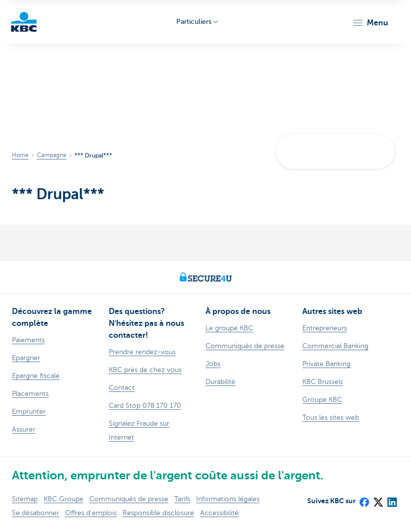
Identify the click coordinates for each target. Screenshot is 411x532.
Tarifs (182, 499)
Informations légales (228, 499)
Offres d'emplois (91, 513)
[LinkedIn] (392, 499)
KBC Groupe (64, 499)
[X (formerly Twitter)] (378, 499)
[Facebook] (364, 499)
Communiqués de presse (129, 499)
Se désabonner (35, 513)
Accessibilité (219, 513)
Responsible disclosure (158, 513)
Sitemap (25, 499)
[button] (370, 23)
